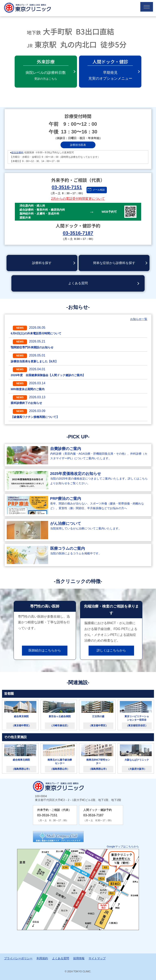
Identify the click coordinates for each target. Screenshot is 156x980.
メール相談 (99, 190)
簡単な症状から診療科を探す (114, 263)
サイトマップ (97, 958)
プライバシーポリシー (18, 958)
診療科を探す (42, 263)
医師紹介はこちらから (45, 650)
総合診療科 (17, 152)
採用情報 (79, 958)
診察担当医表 (78, 145)
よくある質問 (78, 283)
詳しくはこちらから (111, 650)
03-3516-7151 (67, 187)
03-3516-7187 (78, 233)
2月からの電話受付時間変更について (78, 199)
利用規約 (42, 958)
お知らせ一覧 (139, 319)
